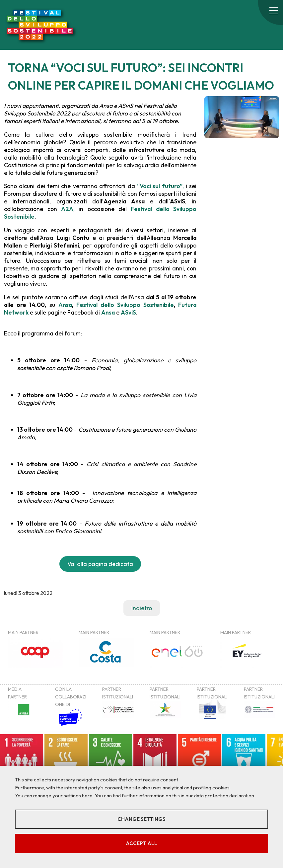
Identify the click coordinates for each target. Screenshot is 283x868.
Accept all (141, 843)
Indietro (142, 608)
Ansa (65, 305)
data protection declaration (224, 796)
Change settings (141, 819)
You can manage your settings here (54, 796)
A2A (67, 209)
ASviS (128, 312)
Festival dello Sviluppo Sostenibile (125, 305)
